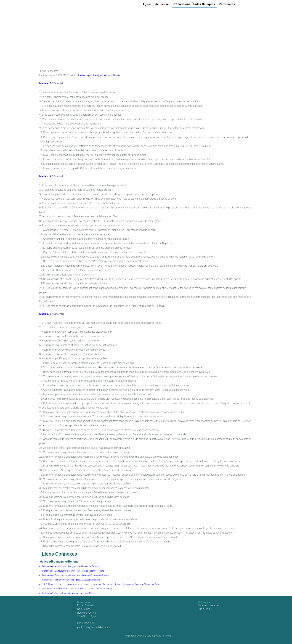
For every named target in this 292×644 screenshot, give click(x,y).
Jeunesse (163, 4)
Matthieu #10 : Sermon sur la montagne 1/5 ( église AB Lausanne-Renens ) (77, 589)
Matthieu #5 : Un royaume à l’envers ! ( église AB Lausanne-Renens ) (74, 571)
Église (148, 4)
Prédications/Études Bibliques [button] (194, 4)
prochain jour (95, 75)
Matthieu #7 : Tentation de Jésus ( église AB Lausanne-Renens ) (72, 580)
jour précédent (79, 75)
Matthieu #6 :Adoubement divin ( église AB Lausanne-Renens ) (71, 566)
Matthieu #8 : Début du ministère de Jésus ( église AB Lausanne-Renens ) (76, 575)
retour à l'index (112, 75)
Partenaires (228, 4)
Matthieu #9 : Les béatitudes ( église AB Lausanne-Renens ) (70, 593)
